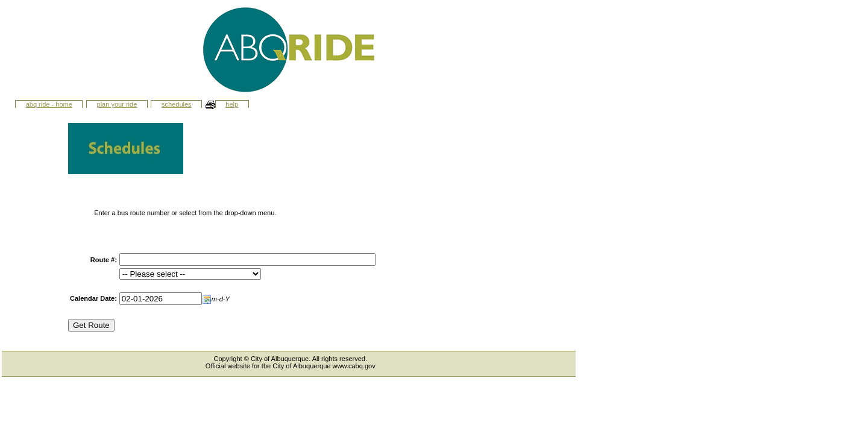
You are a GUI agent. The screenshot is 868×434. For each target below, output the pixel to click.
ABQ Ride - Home (49, 104)
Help (232, 104)
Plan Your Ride (117, 104)
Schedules (177, 104)
